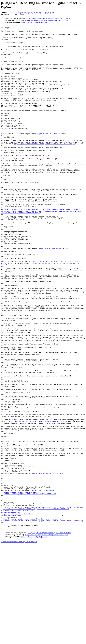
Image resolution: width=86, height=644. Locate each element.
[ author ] (45, 22)
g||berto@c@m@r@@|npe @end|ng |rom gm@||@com (34, 13)
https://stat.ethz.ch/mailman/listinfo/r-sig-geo (23, 620)
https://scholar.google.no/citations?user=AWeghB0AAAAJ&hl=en (30, 587)
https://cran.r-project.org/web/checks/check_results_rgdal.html (33, 500)
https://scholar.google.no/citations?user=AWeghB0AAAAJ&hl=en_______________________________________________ (31, 612)
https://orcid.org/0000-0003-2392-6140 (21, 585)
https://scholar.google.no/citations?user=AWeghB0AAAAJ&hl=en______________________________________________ (31, 608)
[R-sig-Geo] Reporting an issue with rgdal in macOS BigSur (49, 18)
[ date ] (24, 22)
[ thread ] (30, 22)
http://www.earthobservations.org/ (48, 563)
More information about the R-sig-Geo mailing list (19, 642)
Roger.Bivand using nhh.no (49, 155)
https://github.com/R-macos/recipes (29, 167)
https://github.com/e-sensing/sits (46, 309)
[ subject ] (37, 22)
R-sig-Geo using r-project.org (15, 618)
